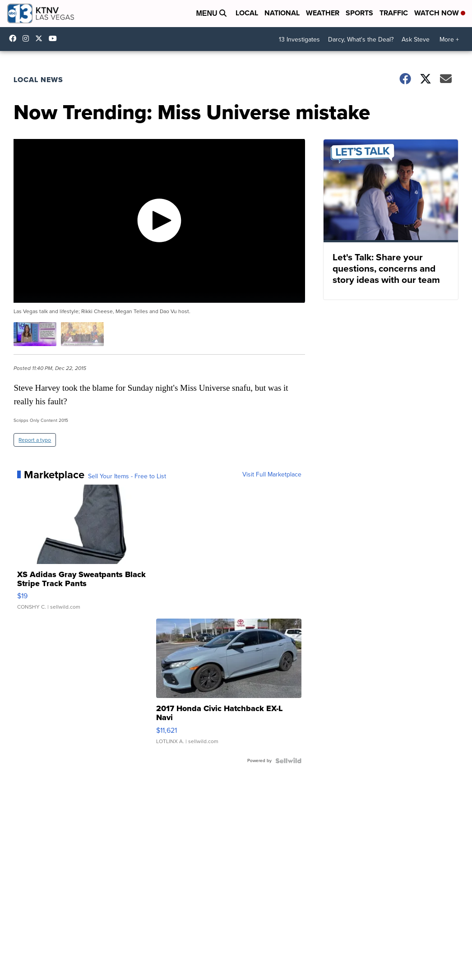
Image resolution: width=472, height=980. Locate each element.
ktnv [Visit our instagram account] (28, 38)
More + (449, 39)
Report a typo (35, 440)
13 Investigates (299, 39)
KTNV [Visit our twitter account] (41, 38)
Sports (359, 13)
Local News (38, 80)
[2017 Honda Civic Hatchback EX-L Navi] (229, 686)
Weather (323, 13)
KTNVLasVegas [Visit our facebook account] (15, 38)
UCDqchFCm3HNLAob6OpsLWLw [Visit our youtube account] (55, 38)
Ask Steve (416, 39)
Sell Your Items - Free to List (127, 476)
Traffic (394, 13)
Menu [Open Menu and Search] (211, 13)
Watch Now (440, 13)
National (282, 13)
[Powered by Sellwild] (288, 761)
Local (247, 13)
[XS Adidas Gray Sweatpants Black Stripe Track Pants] (90, 552)
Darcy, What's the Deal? (361, 39)
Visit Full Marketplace (272, 475)
